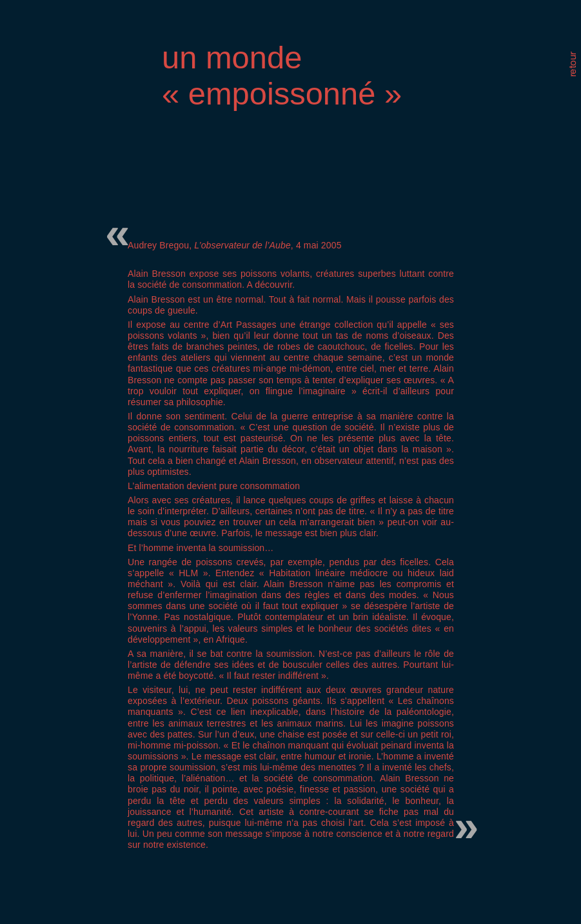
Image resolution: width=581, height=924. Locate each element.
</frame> (480, 72)
